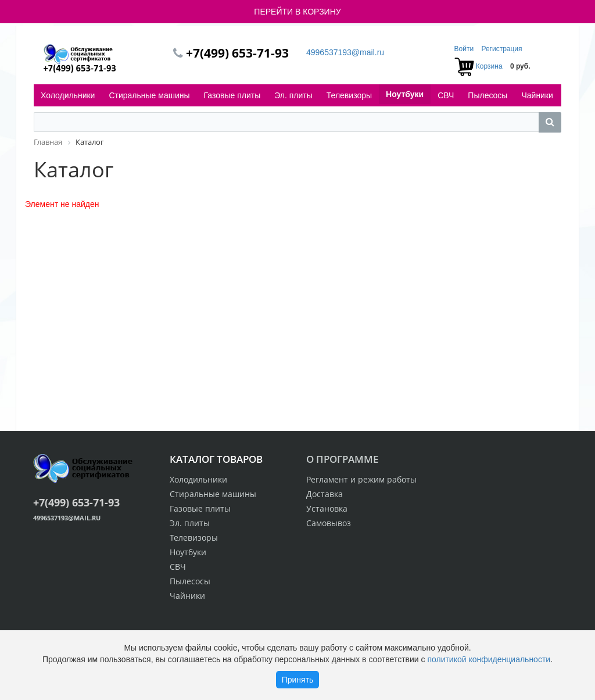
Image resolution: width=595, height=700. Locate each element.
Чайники (537, 95)
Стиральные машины (149, 95)
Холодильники (68, 95)
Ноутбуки (405, 94)
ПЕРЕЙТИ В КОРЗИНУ (297, 12)
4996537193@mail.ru (345, 52)
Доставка (325, 494)
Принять (298, 680)
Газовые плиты (232, 95)
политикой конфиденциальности (489, 659)
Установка (327, 508)
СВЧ (446, 95)
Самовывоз (329, 523)
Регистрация (501, 49)
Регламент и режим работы (361, 479)
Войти (465, 49)
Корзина (489, 66)
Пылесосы (488, 95)
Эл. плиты (293, 95)
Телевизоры (349, 95)
